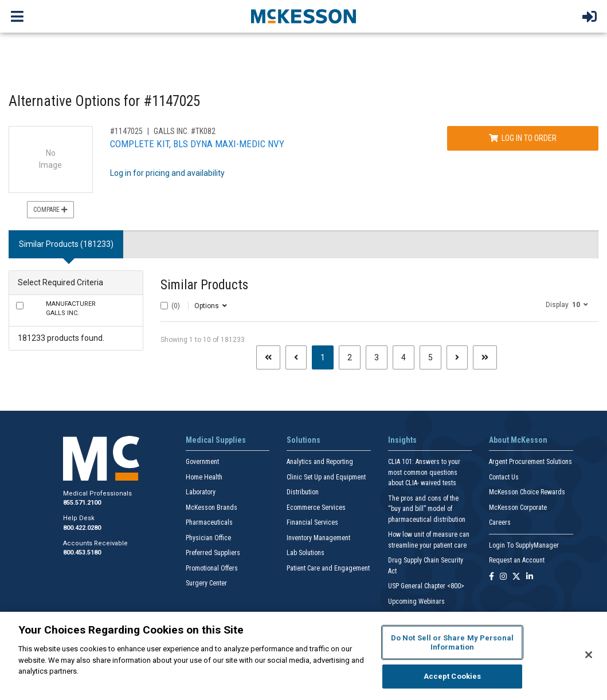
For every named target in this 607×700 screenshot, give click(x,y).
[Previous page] (296, 357)
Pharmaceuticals (209, 522)
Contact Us (504, 477)
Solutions (303, 440)
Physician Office (208, 538)
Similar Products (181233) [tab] (66, 244)
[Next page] (457, 357)
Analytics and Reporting (320, 462)
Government (202, 462)
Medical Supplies (216, 440)
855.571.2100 (82, 503)
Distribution (303, 492)
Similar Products (204, 285)
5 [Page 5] (430, 357)
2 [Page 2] (350, 357)
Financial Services (312, 522)
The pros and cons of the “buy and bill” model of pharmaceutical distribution (427, 509)
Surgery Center (206, 583)
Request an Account (517, 560)
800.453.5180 (82, 552)
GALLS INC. (71, 309)
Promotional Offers (212, 568)
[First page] (268, 357)
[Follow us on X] (516, 577)
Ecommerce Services (316, 508)
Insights (402, 440)
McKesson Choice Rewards (527, 492)
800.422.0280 (82, 528)
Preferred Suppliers (213, 553)
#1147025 (126, 131)
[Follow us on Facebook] (492, 577)
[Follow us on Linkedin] (530, 577)
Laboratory (201, 492)
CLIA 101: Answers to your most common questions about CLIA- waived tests (424, 472)
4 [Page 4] (404, 357)
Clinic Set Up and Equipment (326, 477)
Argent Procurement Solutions (530, 462)
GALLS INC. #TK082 (185, 131)
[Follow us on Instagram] (503, 577)
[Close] (589, 655)
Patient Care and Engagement (328, 568)
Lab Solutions (306, 553)
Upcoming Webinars (416, 601)
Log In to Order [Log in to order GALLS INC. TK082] (523, 138)
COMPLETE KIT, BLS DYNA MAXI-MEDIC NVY (197, 144)
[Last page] (485, 357)
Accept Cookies (453, 676)
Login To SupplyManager (524, 545)
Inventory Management (318, 538)
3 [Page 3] (377, 357)
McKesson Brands (212, 508)
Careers (500, 522)
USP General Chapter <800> (426, 586)
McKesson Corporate (518, 508)
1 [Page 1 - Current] (327, 357)
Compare (50, 210)
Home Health (204, 477)
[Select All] (164, 306)
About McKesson (518, 440)
